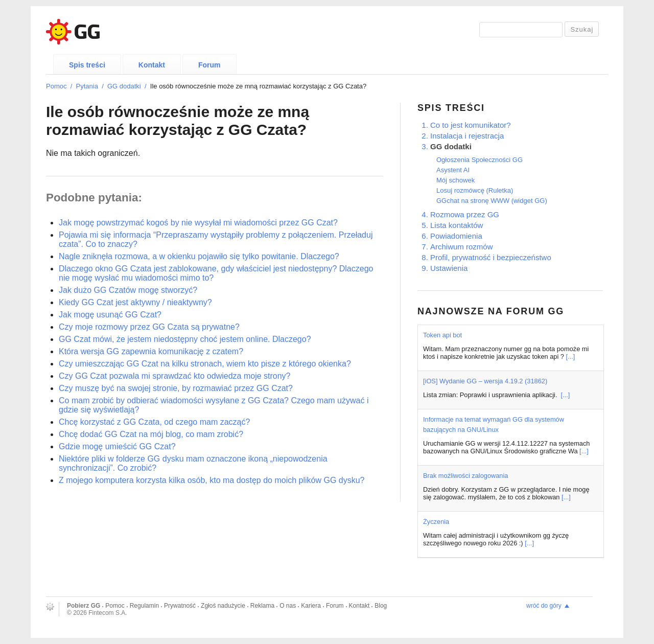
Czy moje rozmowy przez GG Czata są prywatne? (149, 327)
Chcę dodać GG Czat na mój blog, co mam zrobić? (151, 434)
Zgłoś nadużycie (223, 606)
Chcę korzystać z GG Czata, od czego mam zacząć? (154, 422)
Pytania (87, 86)
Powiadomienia (456, 236)
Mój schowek (456, 180)
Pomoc (56, 86)
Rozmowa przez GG (465, 214)
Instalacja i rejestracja (467, 136)
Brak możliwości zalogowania (465, 476)
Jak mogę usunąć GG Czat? (110, 315)
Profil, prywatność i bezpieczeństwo (491, 257)
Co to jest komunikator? (471, 125)
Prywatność (180, 606)
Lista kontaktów (457, 225)
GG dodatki (124, 86)
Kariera (311, 606)
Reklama (262, 606)
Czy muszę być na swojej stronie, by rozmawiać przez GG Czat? (176, 388)
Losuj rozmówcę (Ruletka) (475, 190)
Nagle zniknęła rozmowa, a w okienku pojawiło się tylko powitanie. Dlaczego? (199, 256)
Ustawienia (449, 268)
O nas (288, 606)
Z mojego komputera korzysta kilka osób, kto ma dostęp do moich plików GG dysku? (212, 480)
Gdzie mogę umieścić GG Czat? (117, 446)
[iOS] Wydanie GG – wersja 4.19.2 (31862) (485, 381)
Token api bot (442, 335)
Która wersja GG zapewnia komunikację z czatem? (151, 351)
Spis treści (87, 65)
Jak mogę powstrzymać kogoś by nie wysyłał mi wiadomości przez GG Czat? (198, 223)
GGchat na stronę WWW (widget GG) (492, 201)
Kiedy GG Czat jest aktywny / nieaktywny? (135, 302)
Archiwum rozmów (462, 247)
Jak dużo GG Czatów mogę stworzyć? (128, 290)
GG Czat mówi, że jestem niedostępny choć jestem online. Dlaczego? (185, 339)
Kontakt (152, 65)
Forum (209, 65)
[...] (571, 356)
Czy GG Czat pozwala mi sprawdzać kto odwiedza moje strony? (175, 376)
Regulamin (144, 606)
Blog (381, 606)
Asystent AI (453, 170)
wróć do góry (544, 606)
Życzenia (436, 522)
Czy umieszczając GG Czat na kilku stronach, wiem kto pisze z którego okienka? (205, 364)
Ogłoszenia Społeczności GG (480, 160)
